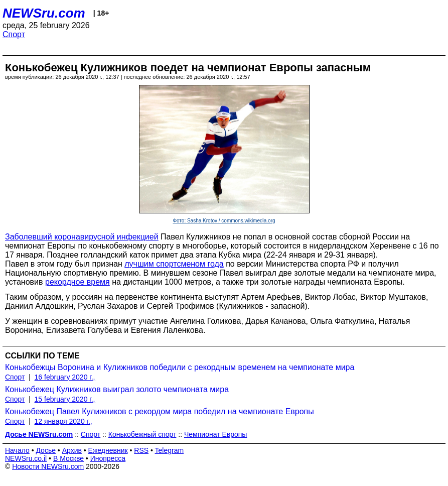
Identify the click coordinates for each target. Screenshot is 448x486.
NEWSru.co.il (26, 458)
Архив (72, 450)
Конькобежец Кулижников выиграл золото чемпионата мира (117, 389)
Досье (46, 450)
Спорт (14, 34)
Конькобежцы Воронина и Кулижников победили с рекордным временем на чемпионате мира (180, 367)
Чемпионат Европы (215, 434)
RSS (141, 450)
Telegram (170, 450)
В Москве (68, 458)
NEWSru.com (44, 13)
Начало (17, 450)
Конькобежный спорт (142, 434)
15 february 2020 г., (65, 399)
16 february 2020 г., (65, 377)
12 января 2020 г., (63, 421)
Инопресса (108, 458)
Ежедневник (108, 450)
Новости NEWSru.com (48, 466)
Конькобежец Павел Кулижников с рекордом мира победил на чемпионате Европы (160, 411)
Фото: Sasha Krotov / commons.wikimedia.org (224, 221)
